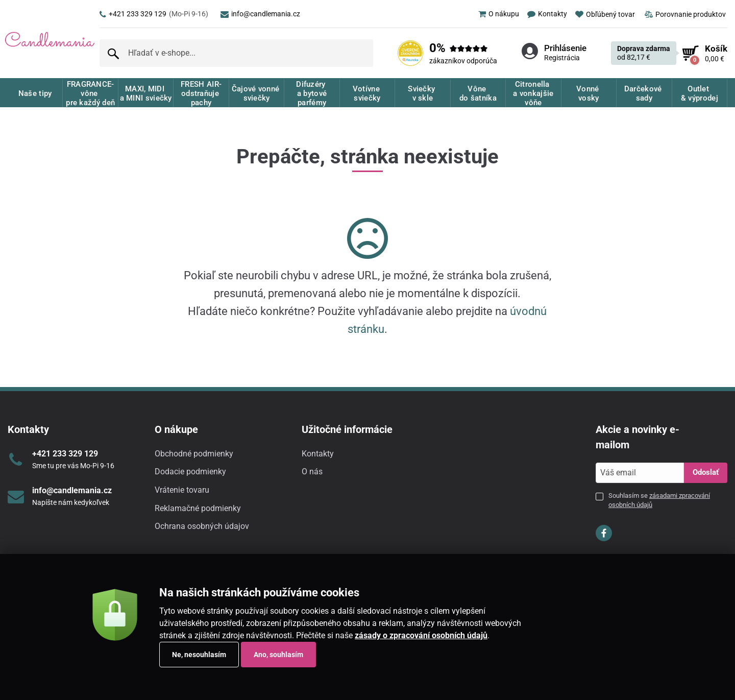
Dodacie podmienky (190, 472)
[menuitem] (495, 14)
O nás (312, 472)
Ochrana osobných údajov (202, 526)
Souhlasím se (659, 500)
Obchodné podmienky (194, 454)
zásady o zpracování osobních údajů (421, 635)
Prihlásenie (565, 48)
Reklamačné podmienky (198, 508)
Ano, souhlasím (278, 655)
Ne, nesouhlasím (199, 655)
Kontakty (318, 454)
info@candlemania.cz (260, 14)
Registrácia (562, 58)
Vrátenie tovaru (182, 490)
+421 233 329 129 (154, 14)
